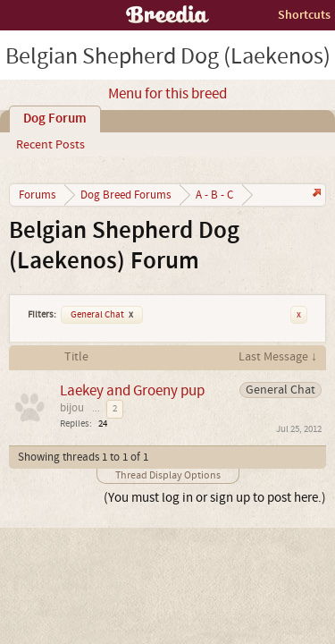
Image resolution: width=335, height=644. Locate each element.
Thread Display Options (168, 475)
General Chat (102, 315)
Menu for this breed (167, 94)
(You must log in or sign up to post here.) (215, 498)
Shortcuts (304, 15)
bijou (72, 408)
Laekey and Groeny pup (132, 390)
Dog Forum (55, 119)
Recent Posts (50, 145)
